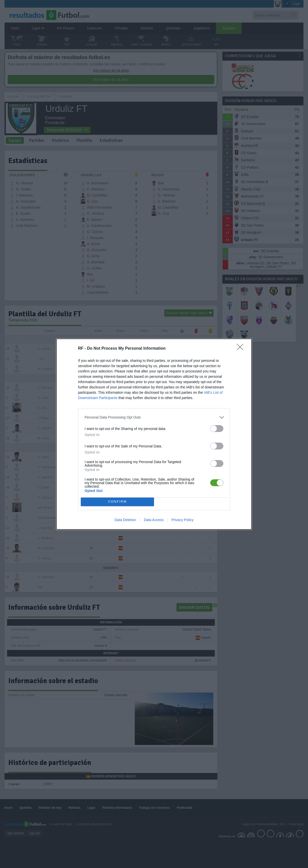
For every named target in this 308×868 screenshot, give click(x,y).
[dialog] (154, 434)
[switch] (217, 429)
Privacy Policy (182, 520)
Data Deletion (125, 520)
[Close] (242, 349)
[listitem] (154, 417)
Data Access (154, 520)
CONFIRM (117, 502)
